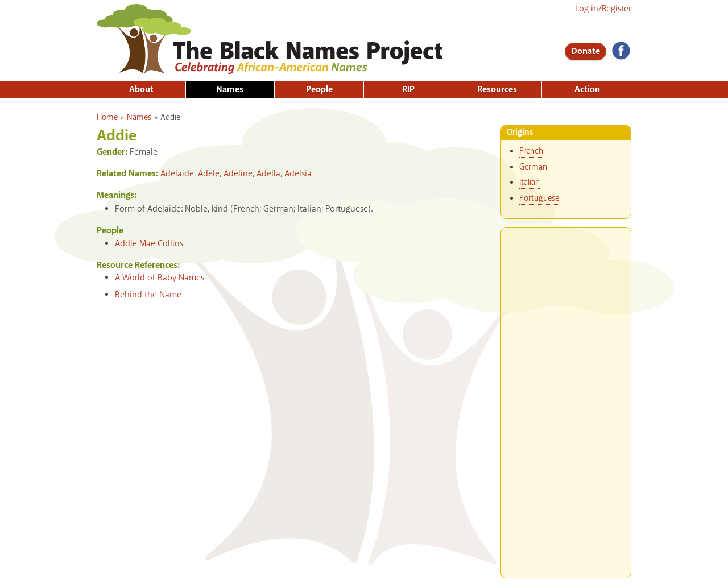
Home (107, 118)
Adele (209, 174)
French (531, 151)
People (319, 90)
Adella (268, 174)
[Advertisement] (566, 398)
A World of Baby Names (160, 278)
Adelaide (177, 174)
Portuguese (539, 199)
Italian (530, 183)
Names (230, 90)
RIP (408, 90)
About (141, 90)
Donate (586, 51)
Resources (497, 90)
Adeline (238, 174)
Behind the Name (148, 295)
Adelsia (298, 174)
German (533, 167)
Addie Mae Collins (149, 244)
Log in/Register (603, 9)
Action (587, 90)
